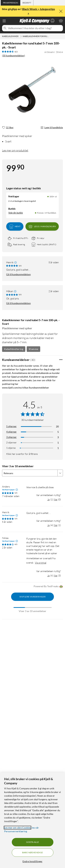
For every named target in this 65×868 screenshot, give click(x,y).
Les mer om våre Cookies (18, 828)
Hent (15, 226)
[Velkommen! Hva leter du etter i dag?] (35, 28)
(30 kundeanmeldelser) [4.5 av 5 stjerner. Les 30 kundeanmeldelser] (14, 56)
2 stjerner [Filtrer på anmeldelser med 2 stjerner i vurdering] (11, 442)
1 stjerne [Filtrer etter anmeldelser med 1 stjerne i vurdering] (11, 448)
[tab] (10, 3)
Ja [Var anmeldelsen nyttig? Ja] (48, 499)
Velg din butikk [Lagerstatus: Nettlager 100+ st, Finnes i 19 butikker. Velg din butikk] (16, 213)
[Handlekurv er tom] (61, 21)
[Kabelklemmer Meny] (21, 36)
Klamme (33, 349)
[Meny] (4, 21)
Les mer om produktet (15, 150)
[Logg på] (53, 21)
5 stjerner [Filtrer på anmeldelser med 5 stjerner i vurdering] (11, 426)
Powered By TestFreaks (48, 587)
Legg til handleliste (52, 128)
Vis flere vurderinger (32, 597)
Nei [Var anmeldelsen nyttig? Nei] (56, 499)
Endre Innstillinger (32, 861)
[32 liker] (8, 128)
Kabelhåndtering (14, 349)
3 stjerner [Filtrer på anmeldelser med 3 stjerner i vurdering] (11, 437)
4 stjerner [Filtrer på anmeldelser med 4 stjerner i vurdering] (11, 432)
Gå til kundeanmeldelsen (18, 274)
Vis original (41, 563)
